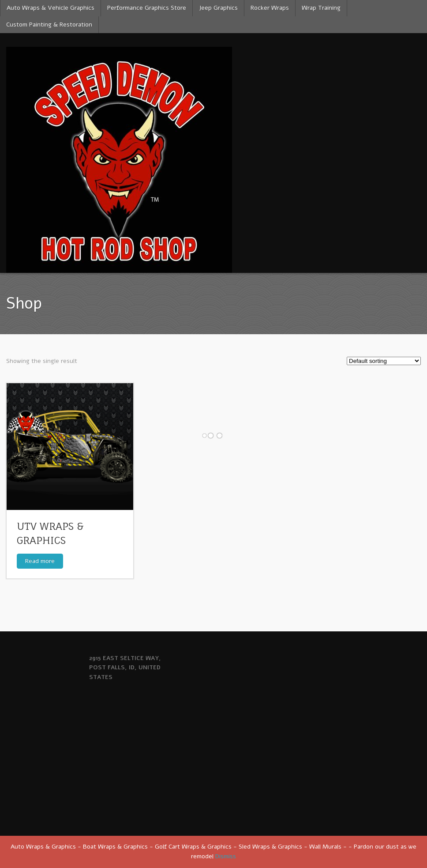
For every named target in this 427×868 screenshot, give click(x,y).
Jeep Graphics (218, 8)
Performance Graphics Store (147, 8)
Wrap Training (321, 8)
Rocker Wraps (270, 8)
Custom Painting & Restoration (49, 25)
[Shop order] (384, 361)
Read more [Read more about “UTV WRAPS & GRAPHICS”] (40, 561)
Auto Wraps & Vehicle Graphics (51, 8)
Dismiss (226, 856)
